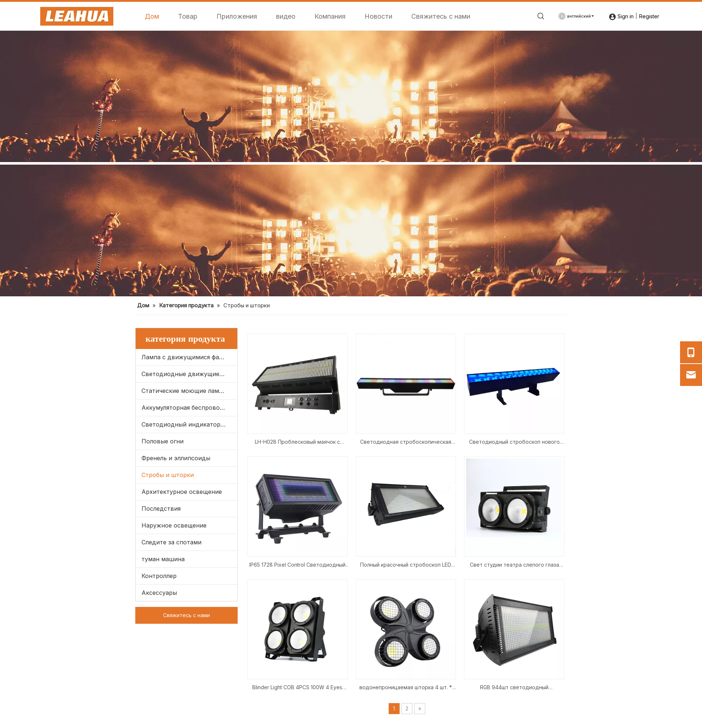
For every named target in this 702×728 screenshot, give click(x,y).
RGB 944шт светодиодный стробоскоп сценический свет (514, 688)
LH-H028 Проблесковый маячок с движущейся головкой (297, 442)
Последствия (161, 509)
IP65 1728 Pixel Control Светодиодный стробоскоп (297, 565)
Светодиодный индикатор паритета (189, 424)
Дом (152, 16)
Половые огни (163, 441)
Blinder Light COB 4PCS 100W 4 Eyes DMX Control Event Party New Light (297, 688)
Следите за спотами (171, 542)
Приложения (237, 16)
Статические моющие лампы (184, 391)
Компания (330, 16)
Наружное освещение (174, 525)
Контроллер (159, 576)
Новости (378, 16)
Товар (188, 16)
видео (286, 16)
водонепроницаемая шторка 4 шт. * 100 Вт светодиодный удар (406, 688)
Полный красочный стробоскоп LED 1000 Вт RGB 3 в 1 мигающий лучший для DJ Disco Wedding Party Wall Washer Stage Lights (406, 565)
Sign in (626, 16)
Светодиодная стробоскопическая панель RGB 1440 (406, 442)
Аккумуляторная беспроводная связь (189, 408)
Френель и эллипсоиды (176, 458)
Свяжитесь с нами (441, 16)
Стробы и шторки (168, 475)
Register (649, 16)
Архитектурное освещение (182, 492)
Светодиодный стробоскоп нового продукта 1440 (514, 442)
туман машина (163, 559)
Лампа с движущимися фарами (188, 357)
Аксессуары (159, 593)
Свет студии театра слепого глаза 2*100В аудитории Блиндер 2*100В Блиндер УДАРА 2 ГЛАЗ (514, 565)
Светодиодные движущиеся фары (189, 374)
